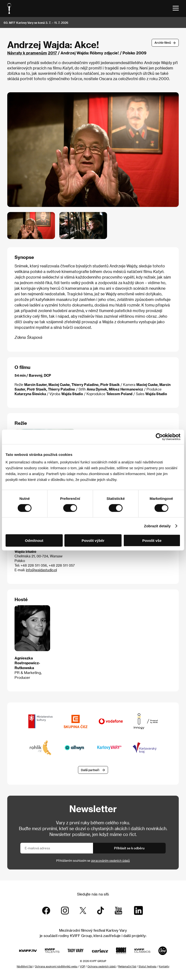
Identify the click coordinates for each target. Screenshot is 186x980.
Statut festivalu (147, 966)
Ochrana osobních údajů (102, 966)
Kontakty (164, 966)
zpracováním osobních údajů (110, 861)
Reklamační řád (127, 966)
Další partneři (90, 770)
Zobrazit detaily (157, 526)
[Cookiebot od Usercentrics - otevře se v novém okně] (159, 437)
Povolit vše (152, 541)
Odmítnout (34, 541)
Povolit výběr (93, 541)
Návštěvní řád (25, 966)
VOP (82, 966)
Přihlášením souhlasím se (93, 861)
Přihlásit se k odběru (129, 848)
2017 (52, 53)
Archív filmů (163, 43)
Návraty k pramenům (27, 53)
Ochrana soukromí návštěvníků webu (56, 966)
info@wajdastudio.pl (41, 570)
